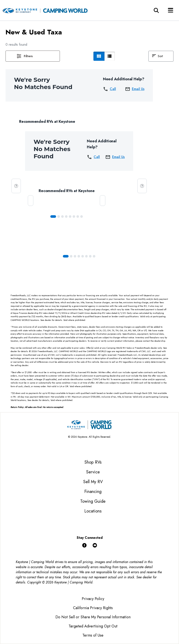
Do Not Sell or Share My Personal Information (93, 617)
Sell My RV (93, 482)
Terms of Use (93, 635)
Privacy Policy (93, 599)
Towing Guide (93, 501)
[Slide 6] (78, 217)
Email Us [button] (135, 89)
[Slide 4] (70, 217)
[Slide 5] (74, 217)
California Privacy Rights (93, 608)
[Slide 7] (82, 217)
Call (109, 89)
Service (93, 472)
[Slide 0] (53, 217)
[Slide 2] (62, 217)
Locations (93, 511)
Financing (93, 492)
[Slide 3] (66, 217)
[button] (33, 56)
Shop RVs (93, 462)
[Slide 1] (59, 217)
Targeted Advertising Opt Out (93, 626)
